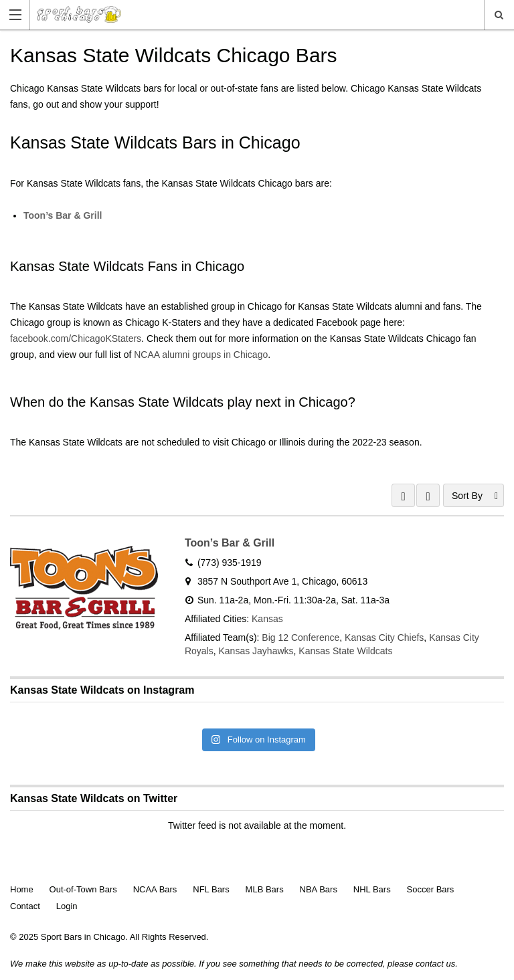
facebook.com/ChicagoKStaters (76, 338)
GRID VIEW (403, 495)
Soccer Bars (431, 889)
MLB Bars (265, 889)
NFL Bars (211, 889)
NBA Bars (319, 889)
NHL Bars (372, 889)
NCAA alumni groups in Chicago (201, 355)
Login (67, 906)
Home (22, 889)
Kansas (267, 619)
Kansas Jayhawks (256, 651)
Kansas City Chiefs (384, 638)
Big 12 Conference (301, 638)
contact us (435, 964)
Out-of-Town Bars (83, 889)
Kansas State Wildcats (345, 651)
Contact (25, 906)
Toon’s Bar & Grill (63, 215)
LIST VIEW (428, 495)
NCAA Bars (155, 889)
